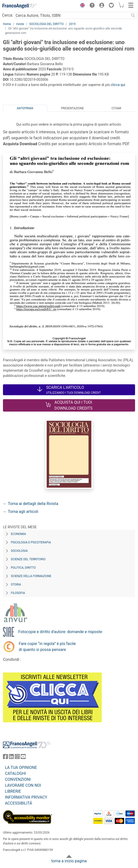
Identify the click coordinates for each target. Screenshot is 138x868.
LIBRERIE (13, 791)
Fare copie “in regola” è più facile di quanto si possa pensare (47, 647)
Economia (18, 534)
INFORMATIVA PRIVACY (26, 797)
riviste (20, 24)
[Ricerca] (133, 15)
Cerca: (8, 15)
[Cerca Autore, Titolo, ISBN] (72, 15)
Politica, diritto (23, 568)
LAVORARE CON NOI (23, 785)
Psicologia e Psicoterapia (31, 542)
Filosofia (18, 593)
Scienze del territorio (28, 559)
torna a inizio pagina (69, 861)
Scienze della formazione (31, 576)
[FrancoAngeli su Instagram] (17, 758)
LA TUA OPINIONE (21, 768)
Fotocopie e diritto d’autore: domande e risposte (60, 632)
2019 (72, 24)
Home (7, 24)
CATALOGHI (15, 773)
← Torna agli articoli (21, 512)
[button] (81, 6)
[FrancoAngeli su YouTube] (23, 758)
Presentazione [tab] (72, 108)
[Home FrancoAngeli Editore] (20, 6)
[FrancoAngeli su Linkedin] (11, 758)
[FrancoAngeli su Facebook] (5, 758)
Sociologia (19, 551)
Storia (16, 585)
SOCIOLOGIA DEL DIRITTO (46, 24)
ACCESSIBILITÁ (19, 803)
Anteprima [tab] (25, 108)
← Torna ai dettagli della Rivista (31, 504)
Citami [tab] (116, 108)
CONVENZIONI (18, 779)
